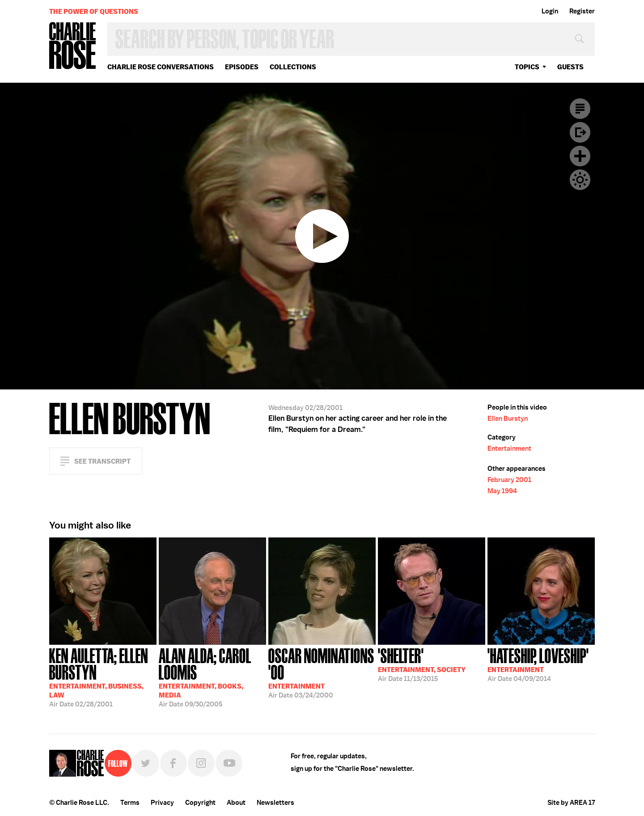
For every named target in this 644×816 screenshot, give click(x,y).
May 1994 (502, 491)
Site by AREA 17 (571, 803)
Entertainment (509, 448)
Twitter (146, 763)
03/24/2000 (322, 672)
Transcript (580, 109)
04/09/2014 (538, 664)
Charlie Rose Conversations (161, 67)
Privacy (162, 803)
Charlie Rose (73, 46)
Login (550, 11)
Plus (580, 156)
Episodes (242, 67)
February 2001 (509, 480)
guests (570, 67)
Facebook (174, 763)
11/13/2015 (422, 664)
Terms (130, 803)
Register (582, 11)
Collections (293, 67)
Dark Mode (580, 180)
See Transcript (102, 461)
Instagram (201, 763)
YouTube (229, 763)
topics (527, 67)
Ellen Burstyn (508, 419)
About (236, 803)
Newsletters (275, 803)
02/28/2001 (103, 677)
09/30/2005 (212, 677)
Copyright (200, 803)
